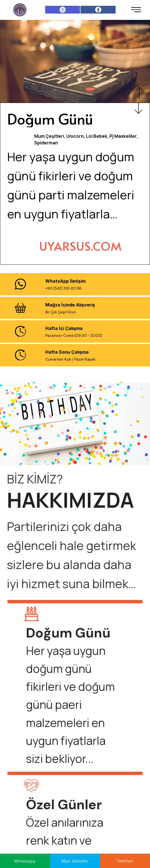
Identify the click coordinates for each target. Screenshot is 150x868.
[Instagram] (63, 10)
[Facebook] (98, 10)
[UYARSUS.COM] (81, 246)
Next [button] (138, 108)
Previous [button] (139, 93)
